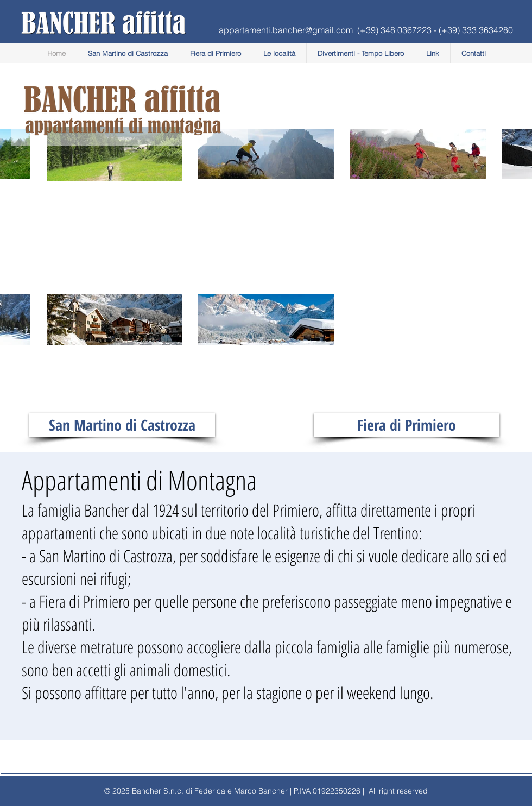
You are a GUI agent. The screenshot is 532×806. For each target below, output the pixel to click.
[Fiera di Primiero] (407, 425)
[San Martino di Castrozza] (122, 425)
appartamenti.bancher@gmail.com (286, 30)
